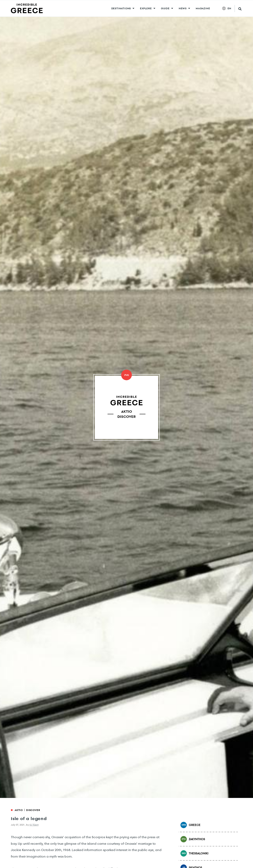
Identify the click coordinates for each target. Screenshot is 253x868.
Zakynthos (193, 839)
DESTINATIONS (121, 8)
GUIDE (165, 8)
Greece (190, 825)
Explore (146, 8)
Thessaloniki (194, 853)
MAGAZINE (203, 8)
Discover (33, 810)
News (183, 8)
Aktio (19, 810)
